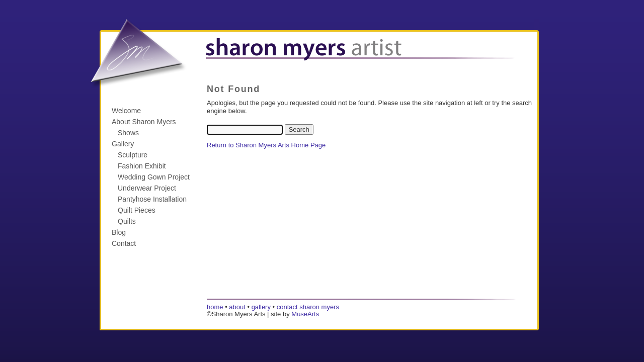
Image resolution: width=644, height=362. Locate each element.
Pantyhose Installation (152, 199)
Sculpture (133, 155)
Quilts (127, 221)
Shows (128, 133)
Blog (119, 232)
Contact (124, 243)
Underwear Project (147, 188)
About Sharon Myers (144, 122)
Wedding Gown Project (154, 177)
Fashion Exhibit (142, 166)
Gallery (123, 144)
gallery (261, 307)
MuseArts (305, 314)
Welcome (126, 111)
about (237, 307)
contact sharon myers (308, 307)
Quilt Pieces (137, 210)
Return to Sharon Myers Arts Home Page (266, 145)
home (215, 307)
